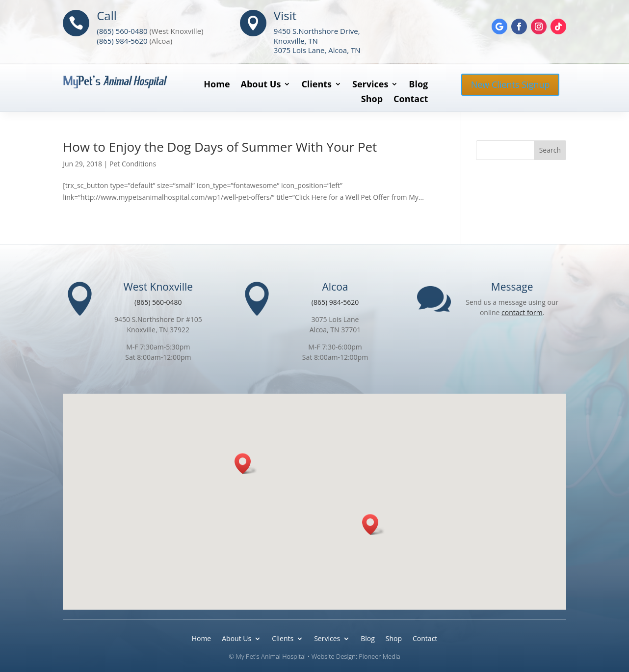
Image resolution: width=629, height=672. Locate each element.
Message (512, 287)
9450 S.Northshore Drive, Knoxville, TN (317, 36)
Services (370, 85)
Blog (418, 85)
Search (550, 150)
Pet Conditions (133, 164)
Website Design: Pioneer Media (356, 656)
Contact (411, 100)
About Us (261, 85)
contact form (522, 312)
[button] (246, 464)
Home (217, 85)
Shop (372, 100)
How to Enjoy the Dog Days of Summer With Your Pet (220, 147)
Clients (316, 85)
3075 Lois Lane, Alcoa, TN (317, 50)
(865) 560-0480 (122, 31)
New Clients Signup (511, 84)
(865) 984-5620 (122, 41)
